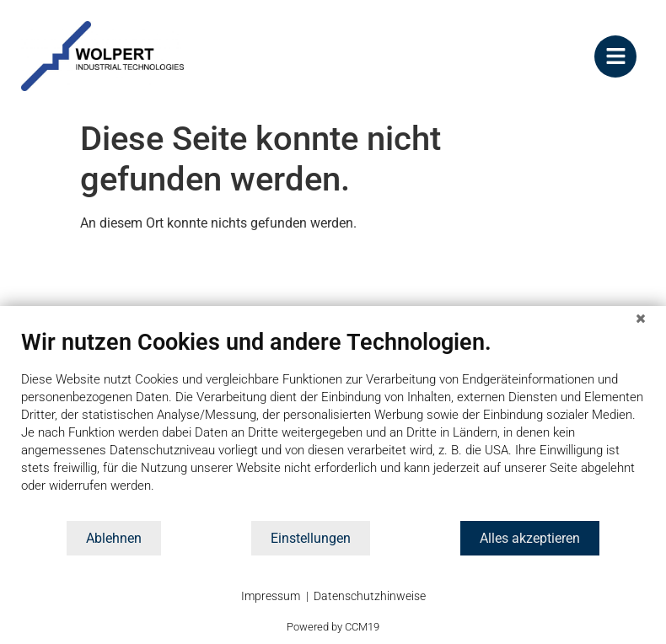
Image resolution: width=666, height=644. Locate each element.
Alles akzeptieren (530, 538)
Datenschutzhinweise (370, 596)
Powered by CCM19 (333, 627)
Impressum (271, 596)
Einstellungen (311, 538)
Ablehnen (114, 538)
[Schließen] (641, 319)
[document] (333, 424)
